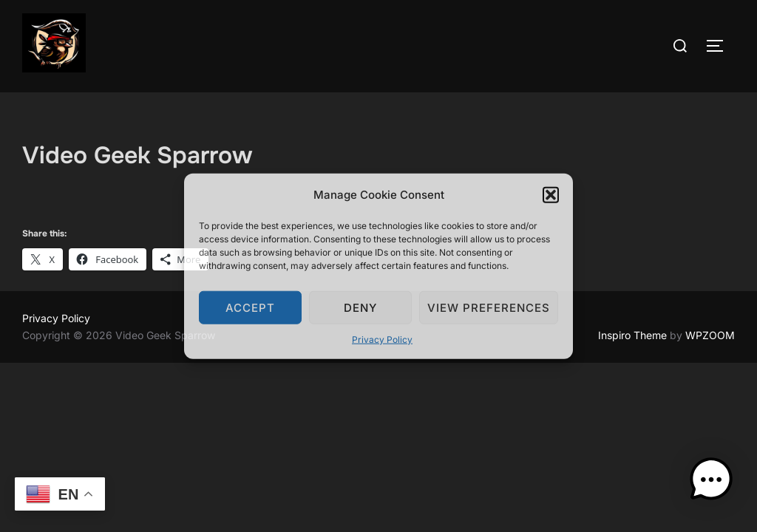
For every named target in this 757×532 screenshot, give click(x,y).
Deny (360, 307)
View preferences (489, 307)
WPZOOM (710, 335)
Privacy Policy (382, 340)
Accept (250, 307)
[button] (551, 194)
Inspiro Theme (632, 335)
